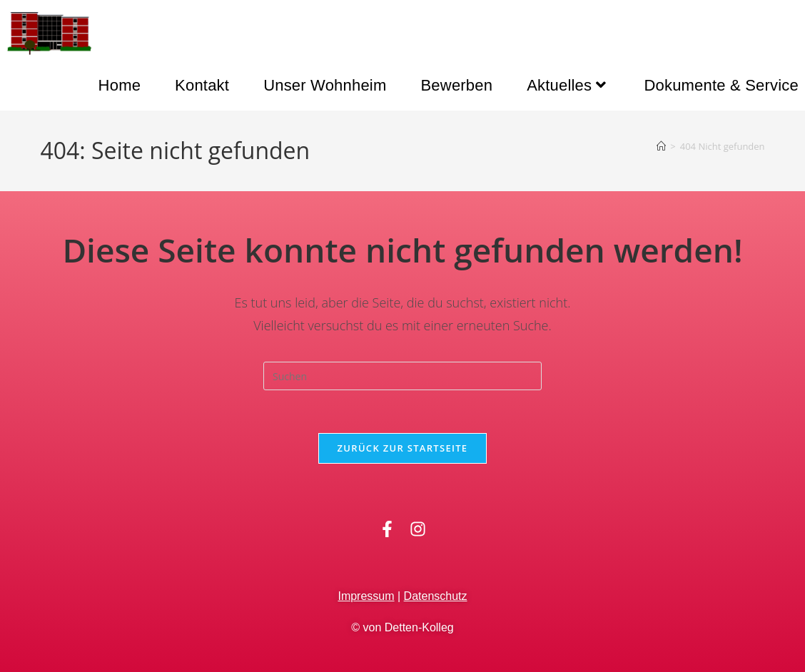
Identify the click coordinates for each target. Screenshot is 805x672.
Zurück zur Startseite (403, 448)
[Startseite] (661, 146)
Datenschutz (436, 596)
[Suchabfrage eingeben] (402, 376)
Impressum (366, 596)
